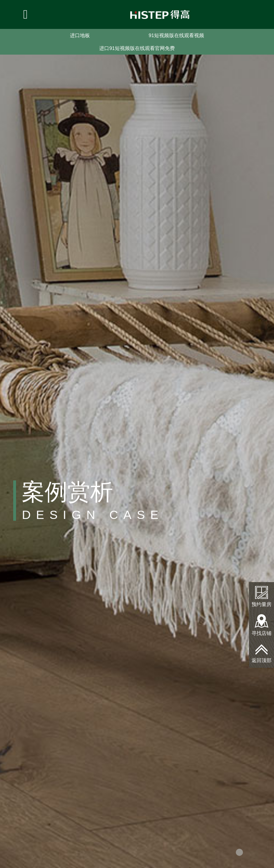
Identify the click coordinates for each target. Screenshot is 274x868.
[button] (239, 852)
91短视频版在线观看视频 (176, 35)
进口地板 (80, 35)
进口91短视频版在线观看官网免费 (137, 48)
